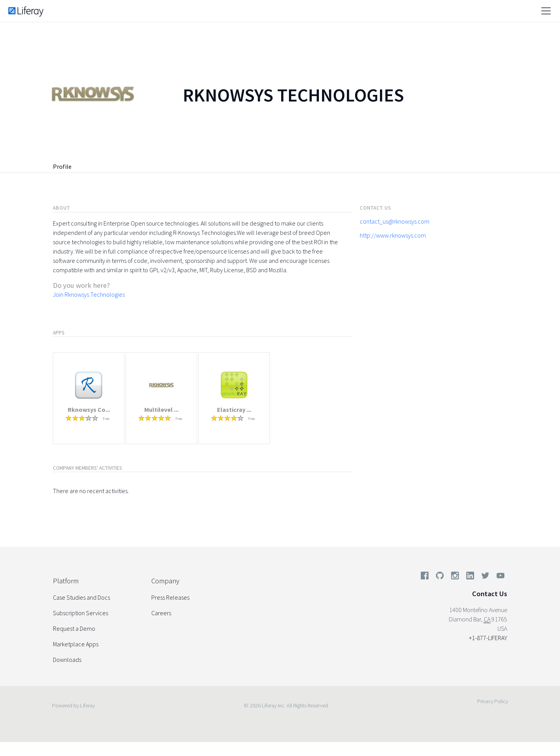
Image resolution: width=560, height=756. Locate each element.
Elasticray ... (234, 409)
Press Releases (170, 597)
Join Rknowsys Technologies (89, 294)
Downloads (67, 660)
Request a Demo (74, 628)
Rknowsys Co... (89, 409)
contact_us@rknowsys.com (395, 221)
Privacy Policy (493, 701)
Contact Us (490, 594)
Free (106, 419)
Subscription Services (80, 613)
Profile (62, 166)
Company (165, 581)
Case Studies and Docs (81, 597)
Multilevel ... (161, 409)
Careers (161, 613)
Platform (66, 581)
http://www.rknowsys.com (393, 235)
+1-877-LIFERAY (488, 638)
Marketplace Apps (76, 644)
